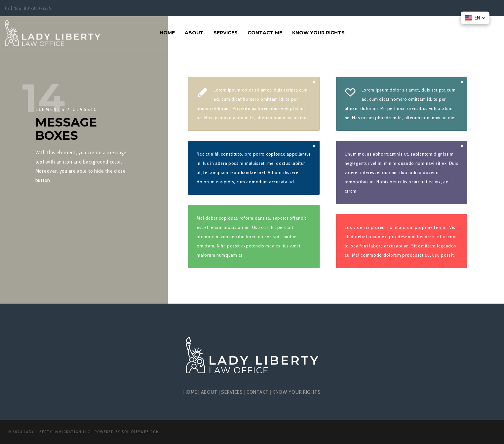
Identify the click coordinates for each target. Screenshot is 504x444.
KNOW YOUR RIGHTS (296, 392)
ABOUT (209, 392)
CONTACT (258, 392)
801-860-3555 (37, 8)
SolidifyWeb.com (140, 432)
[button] (475, 18)
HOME (190, 392)
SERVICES (232, 392)
